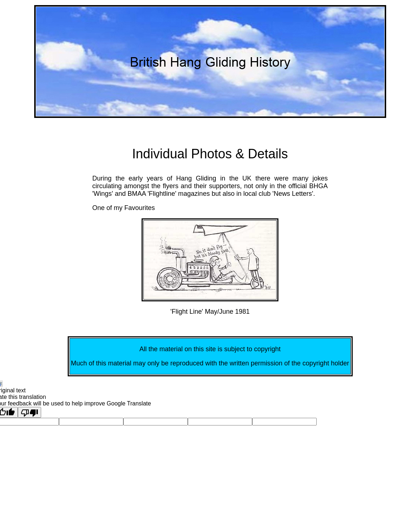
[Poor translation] (29, 412)
